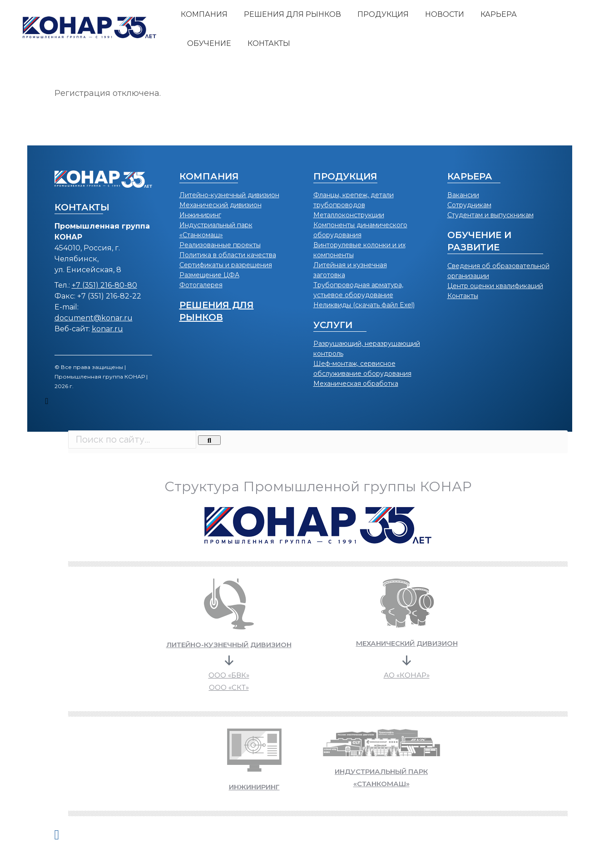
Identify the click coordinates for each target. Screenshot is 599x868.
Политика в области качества (228, 255)
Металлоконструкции (349, 215)
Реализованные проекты (220, 245)
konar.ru (107, 329)
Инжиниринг (200, 215)
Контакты (463, 296)
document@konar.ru (94, 318)
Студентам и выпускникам (490, 215)
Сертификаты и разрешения (226, 265)
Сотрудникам (469, 205)
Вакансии (463, 195)
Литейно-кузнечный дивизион (229, 195)
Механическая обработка (356, 384)
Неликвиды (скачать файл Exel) (364, 305)
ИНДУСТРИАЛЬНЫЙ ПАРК (381, 771)
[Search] (209, 440)
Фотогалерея (201, 285)
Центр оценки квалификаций (495, 286)
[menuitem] (204, 15)
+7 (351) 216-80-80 (104, 285)
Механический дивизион (220, 205)
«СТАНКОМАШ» (381, 784)
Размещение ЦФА (209, 275)
